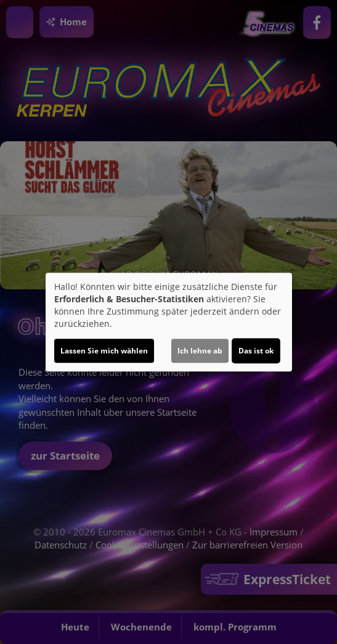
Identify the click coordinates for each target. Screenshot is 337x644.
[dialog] (169, 322)
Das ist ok (256, 351)
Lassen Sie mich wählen (104, 351)
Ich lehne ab (200, 351)
